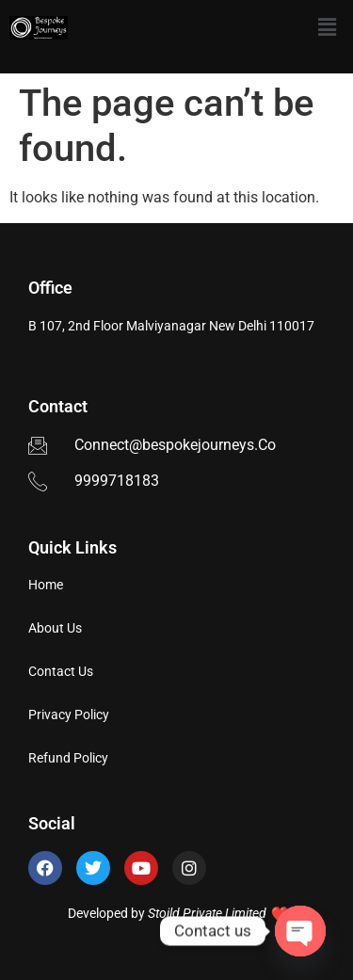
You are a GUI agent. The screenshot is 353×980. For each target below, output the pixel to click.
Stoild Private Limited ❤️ (217, 913)
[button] (328, 27)
